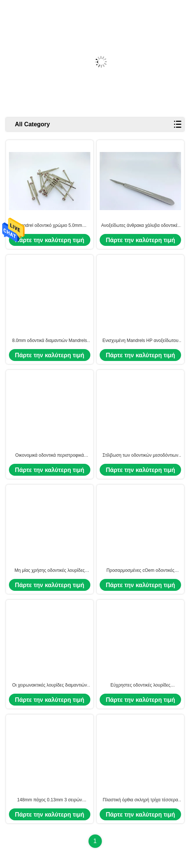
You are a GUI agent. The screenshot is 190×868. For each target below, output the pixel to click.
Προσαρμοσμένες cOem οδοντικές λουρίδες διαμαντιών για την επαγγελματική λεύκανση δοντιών (140, 571)
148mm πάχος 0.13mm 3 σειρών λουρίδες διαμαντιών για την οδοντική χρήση (49, 800)
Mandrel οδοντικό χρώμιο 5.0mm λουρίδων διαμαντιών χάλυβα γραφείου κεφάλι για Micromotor (50, 226)
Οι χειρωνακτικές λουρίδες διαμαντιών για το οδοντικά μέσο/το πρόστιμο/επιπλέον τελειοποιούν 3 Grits (50, 685)
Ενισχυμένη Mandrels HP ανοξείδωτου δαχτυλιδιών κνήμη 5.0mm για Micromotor (140, 341)
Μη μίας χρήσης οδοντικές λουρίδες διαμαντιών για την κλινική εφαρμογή (49, 571)
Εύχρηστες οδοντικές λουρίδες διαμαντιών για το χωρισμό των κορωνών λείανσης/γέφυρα (141, 685)
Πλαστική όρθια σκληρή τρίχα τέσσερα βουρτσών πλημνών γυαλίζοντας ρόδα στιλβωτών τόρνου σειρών (140, 800)
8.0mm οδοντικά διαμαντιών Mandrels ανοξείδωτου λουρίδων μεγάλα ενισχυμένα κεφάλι (50, 341)
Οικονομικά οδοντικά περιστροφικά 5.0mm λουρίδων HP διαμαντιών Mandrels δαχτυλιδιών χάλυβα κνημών (49, 456)
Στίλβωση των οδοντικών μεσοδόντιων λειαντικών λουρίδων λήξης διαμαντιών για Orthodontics (141, 456)
